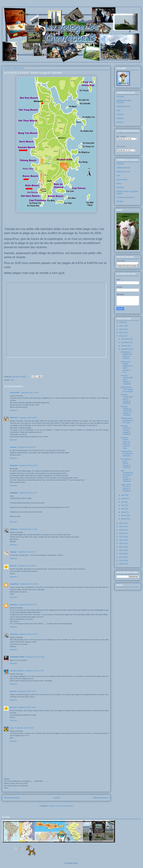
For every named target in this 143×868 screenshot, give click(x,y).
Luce (12, 728)
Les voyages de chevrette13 (35, 14)
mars (123, 512)
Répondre (13, 410)
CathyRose (14, 584)
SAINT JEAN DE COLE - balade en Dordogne (126, 488)
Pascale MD (14, 393)
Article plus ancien (101, 798)
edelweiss (14, 529)
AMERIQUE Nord (123, 168)
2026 (121, 322)
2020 (121, 526)
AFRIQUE (120, 97)
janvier (124, 519)
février (124, 515)
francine (13, 691)
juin (123, 502)
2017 (121, 537)
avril (123, 509)
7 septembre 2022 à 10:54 (28, 465)
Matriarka (14, 605)
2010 (121, 560)
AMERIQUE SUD (123, 106)
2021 (121, 523)
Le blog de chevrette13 (125, 197)
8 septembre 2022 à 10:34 (35, 657)
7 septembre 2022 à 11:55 (28, 529)
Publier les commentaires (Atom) (61, 806)
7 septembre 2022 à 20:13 (29, 584)
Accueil (56, 798)
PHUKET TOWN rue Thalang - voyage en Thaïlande (126, 430)
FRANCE (120, 118)
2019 (121, 530)
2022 (121, 336)
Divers (119, 183)
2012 (121, 554)
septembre (126, 349)
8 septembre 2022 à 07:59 (28, 634)
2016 (121, 540)
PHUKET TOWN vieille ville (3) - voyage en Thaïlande (127, 399)
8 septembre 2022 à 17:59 (34, 671)
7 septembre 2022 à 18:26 (26, 566)
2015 (121, 543)
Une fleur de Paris (17, 671)
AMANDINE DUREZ (17, 657)
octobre (124, 346)
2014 (121, 547)
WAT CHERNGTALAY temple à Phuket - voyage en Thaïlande (127, 476)
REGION (120, 122)
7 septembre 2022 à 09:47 (27, 447)
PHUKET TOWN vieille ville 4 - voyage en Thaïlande (127, 380)
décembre (125, 339)
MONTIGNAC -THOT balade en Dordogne (127, 389)
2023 (121, 333)
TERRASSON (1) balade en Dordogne (127, 454)
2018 (121, 533)
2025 (121, 326)
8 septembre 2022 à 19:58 (26, 707)
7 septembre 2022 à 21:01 (27, 605)
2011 (121, 557)
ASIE (13, 380)
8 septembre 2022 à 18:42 (26, 691)
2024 (121, 329)
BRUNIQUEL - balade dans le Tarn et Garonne (127, 355)
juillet (123, 499)
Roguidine (14, 465)
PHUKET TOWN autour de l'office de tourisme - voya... (126, 443)
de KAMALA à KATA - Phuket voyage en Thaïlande (126, 463)
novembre (125, 342)
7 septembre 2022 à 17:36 (26, 552)
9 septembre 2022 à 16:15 (24, 728)
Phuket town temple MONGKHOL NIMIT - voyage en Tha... (127, 367)
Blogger (75, 863)
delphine (13, 447)
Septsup (13, 552)
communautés (122, 180)
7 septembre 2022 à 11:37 (27, 493)
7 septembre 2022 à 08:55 (28, 418)
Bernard (13, 566)
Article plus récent (12, 798)
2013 (121, 550)
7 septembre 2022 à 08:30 (29, 393)
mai (123, 505)
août (123, 495)
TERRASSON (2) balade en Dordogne (127, 420)
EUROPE (120, 114)
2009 (121, 564)
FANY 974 (14, 418)
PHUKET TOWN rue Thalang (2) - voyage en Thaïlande (127, 411)
